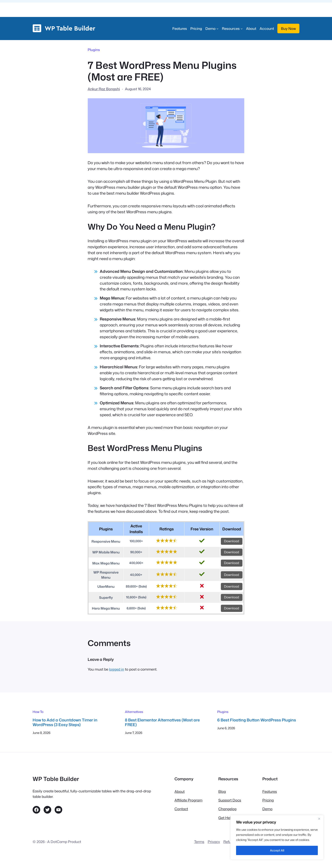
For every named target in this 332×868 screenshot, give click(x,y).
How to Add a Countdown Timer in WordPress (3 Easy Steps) (65, 722)
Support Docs (230, 800)
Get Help (226, 818)
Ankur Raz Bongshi (104, 89)
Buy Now (288, 28)
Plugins (94, 50)
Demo (267, 809)
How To (38, 712)
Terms (199, 842)
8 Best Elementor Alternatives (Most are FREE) (162, 722)
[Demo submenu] (212, 28)
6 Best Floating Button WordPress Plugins (257, 720)
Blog (222, 791)
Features (270, 791)
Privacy (214, 842)
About (180, 791)
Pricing (268, 800)
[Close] (319, 819)
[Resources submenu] (232, 28)
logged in (117, 669)
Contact (181, 809)
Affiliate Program (188, 800)
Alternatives (134, 712)
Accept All (277, 850)
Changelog (227, 809)
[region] (277, 837)
